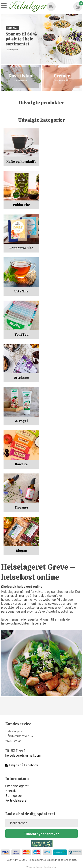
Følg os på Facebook (22, 765)
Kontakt (11, 791)
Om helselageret (17, 786)
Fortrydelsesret (16, 800)
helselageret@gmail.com (23, 755)
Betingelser (14, 795)
